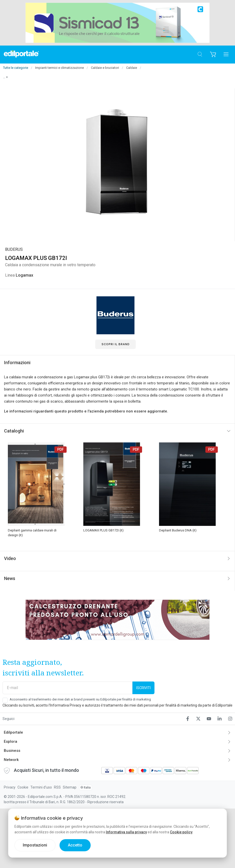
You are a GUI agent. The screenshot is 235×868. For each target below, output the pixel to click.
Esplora (11, 741)
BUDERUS (14, 249)
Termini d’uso (41, 787)
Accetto (75, 845)
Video (10, 558)
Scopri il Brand (116, 344)
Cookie (23, 787)
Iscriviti (143, 688)
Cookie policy (181, 832)
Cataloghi (14, 431)
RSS (57, 787)
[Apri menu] (226, 55)
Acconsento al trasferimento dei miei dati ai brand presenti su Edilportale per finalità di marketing (80, 699)
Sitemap (70, 787)
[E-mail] (67, 688)
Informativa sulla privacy (126, 832)
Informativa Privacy (66, 705)
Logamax (24, 275)
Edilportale (13, 732)
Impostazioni (35, 845)
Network (11, 760)
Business (12, 751)
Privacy (10, 787)
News (10, 578)
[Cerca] (200, 55)
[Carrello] (213, 55)
